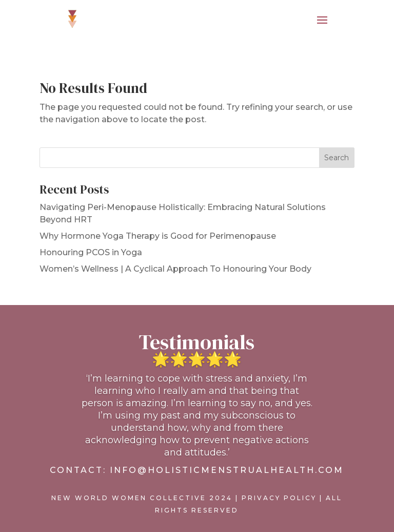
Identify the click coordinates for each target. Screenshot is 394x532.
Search (337, 158)
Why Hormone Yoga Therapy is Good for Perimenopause (158, 236)
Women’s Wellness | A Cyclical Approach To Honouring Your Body (175, 269)
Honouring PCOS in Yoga (91, 252)
